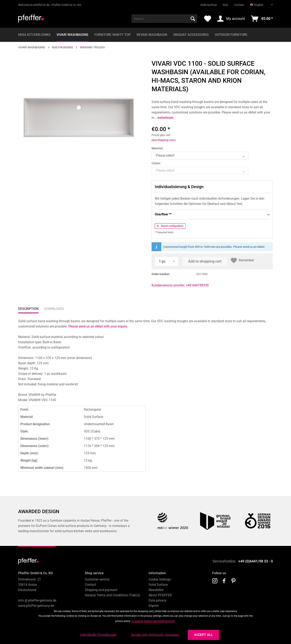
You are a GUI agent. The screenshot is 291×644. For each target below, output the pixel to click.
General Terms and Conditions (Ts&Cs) (112, 595)
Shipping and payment (101, 590)
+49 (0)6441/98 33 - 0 (256, 561)
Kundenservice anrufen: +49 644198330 (180, 285)
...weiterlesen (164, 118)
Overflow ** (212, 215)
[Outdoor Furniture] (231, 35)
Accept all (203, 635)
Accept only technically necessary (155, 635)
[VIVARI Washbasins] (72, 35)
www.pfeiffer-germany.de (36, 606)
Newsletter (156, 590)
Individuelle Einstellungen (98, 635)
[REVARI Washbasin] (152, 35)
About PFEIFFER (160, 595)
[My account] (231, 19)
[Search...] (164, 19)
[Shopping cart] (262, 19)
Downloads (54, 309)
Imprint (154, 606)
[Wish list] (208, 19)
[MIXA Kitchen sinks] (34, 35)
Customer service (97, 579)
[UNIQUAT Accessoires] (191, 35)
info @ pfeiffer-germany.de (37, 600)
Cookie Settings (160, 579)
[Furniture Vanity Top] (112, 35)
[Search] (193, 19)
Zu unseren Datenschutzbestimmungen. (153, 621)
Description (28, 309)
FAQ (225, 5)
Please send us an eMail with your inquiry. (98, 326)
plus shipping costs (164, 140)
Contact (239, 5)
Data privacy (158, 600)
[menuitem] (205, 3)
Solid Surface (208, 5)
